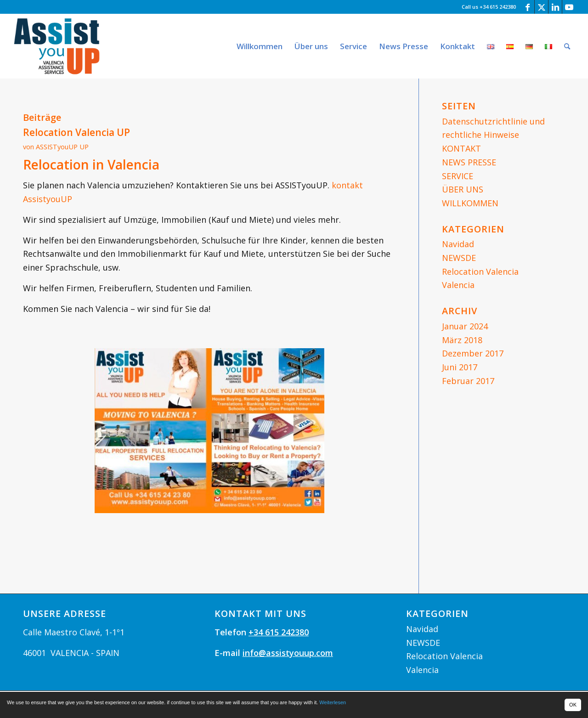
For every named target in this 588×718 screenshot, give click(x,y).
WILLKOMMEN (470, 203)
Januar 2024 (465, 326)
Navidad (458, 244)
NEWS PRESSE (469, 162)
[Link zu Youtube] (569, 7)
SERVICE (458, 176)
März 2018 (462, 340)
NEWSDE (459, 258)
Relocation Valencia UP (76, 132)
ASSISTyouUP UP (62, 147)
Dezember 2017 (473, 353)
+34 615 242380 (279, 632)
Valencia (458, 285)
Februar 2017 (468, 381)
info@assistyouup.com (288, 653)
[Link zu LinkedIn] (555, 7)
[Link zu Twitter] (541, 7)
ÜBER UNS (463, 189)
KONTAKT (461, 148)
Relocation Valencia (480, 271)
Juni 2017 (460, 367)
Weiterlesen (333, 702)
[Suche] (567, 46)
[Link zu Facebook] (528, 7)
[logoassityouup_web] (57, 46)
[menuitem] (260, 46)
